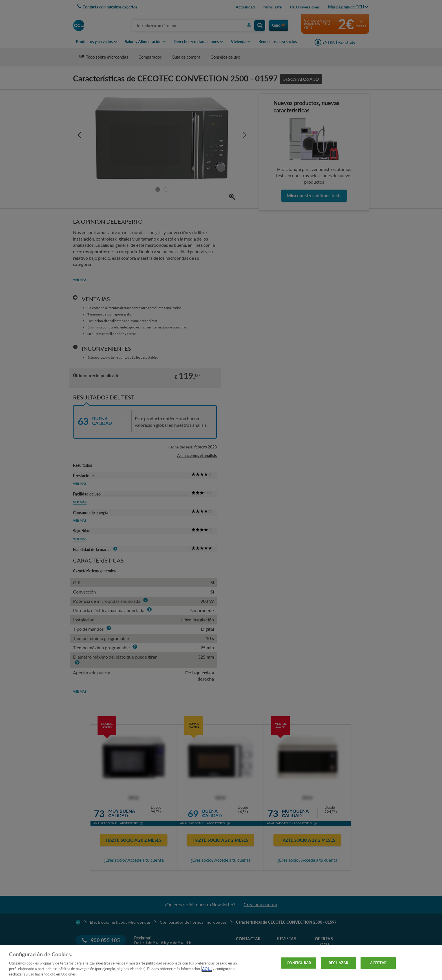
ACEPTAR (378, 963)
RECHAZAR (338, 963)
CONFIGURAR (299, 963)
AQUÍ (207, 969)
